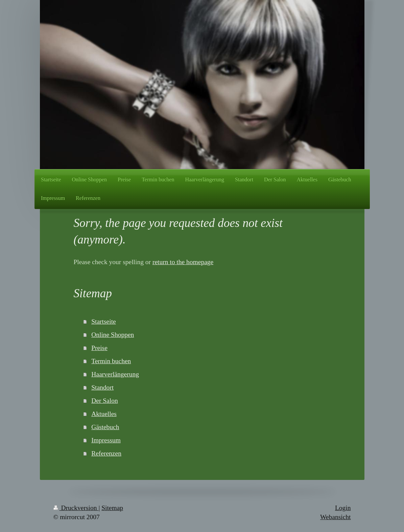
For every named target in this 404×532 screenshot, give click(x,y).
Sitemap (112, 508)
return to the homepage (183, 262)
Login (343, 508)
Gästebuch (105, 427)
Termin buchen (111, 361)
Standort (102, 387)
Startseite (104, 321)
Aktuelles (104, 414)
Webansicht (335, 517)
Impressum (106, 440)
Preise (99, 348)
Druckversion (76, 508)
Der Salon (105, 401)
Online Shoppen (113, 335)
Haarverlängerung (115, 374)
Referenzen (106, 453)
